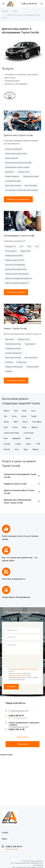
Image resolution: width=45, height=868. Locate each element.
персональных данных (17, 675)
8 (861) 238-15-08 (16, 729)
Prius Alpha (37, 422)
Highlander (16, 438)
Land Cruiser (29, 433)
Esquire (18, 444)
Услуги (5, 833)
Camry (28, 444)
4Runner (35, 427)
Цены (4, 839)
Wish (24, 411)
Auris (17, 449)
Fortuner (7, 444)
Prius (6, 427)
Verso (14, 416)
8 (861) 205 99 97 (29, 4)
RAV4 (16, 422)
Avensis (7, 449)
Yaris (16, 411)
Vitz (5, 416)
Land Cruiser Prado (11, 433)
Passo (15, 427)
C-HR (38, 444)
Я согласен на (23, 670)
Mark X (7, 411)
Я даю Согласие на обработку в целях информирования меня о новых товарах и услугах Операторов (24, 676)
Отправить (11, 686)
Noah (24, 427)
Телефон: (12, 637)
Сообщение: (12, 645)
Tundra (34, 416)
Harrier (28, 438)
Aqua (26, 449)
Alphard (36, 449)
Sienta (6, 422)
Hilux (6, 438)
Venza (24, 416)
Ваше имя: (12, 630)
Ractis (25, 422)
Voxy (33, 411)
